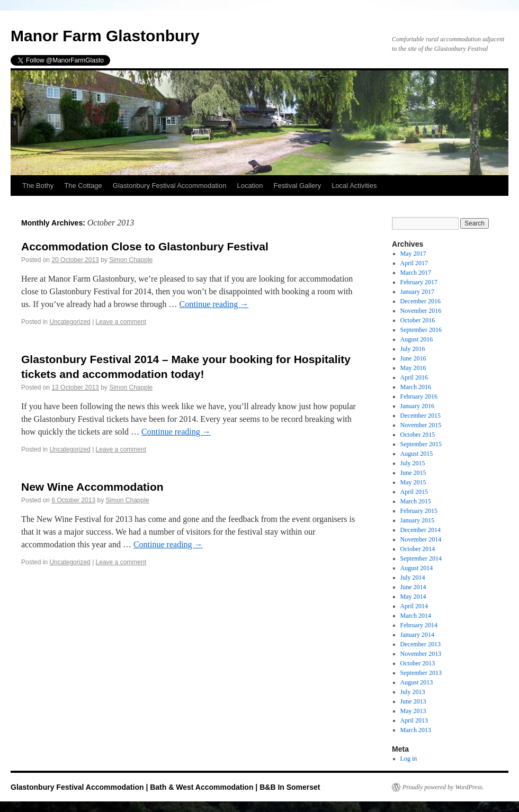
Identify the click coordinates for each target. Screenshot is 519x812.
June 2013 (413, 701)
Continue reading (214, 304)
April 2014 (414, 606)
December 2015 (420, 416)
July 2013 (413, 692)
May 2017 (413, 254)
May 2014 (413, 597)
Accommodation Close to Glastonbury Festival (145, 246)
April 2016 (414, 377)
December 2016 (420, 301)
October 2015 (418, 435)
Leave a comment (121, 322)
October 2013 (418, 663)
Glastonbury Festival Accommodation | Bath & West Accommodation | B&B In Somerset (165, 787)
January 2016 (417, 406)
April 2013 (414, 720)
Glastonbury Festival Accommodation (170, 186)
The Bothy (38, 186)
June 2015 (413, 473)
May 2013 (413, 711)
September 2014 (421, 558)
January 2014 (417, 635)
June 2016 (413, 358)
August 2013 (417, 682)
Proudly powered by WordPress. (443, 787)
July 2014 (413, 578)
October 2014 (418, 549)
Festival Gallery (298, 186)
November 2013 (421, 654)
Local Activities (354, 186)
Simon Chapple (131, 260)
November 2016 (421, 311)
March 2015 (416, 501)
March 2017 (416, 273)
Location (250, 186)
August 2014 (417, 568)
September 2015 (421, 444)
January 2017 (417, 292)
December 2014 (420, 530)
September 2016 (421, 330)
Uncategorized (70, 322)
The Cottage (83, 186)
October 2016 (418, 320)
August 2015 (417, 454)
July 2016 (413, 349)
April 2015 (414, 492)
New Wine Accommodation (92, 487)
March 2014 (416, 616)
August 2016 (417, 339)
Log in (409, 759)
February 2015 (419, 511)
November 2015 (421, 425)
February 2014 (419, 625)
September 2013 (421, 673)
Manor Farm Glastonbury (105, 36)
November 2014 (421, 539)
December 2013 (420, 644)
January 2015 (417, 520)
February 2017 (419, 282)
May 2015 (413, 482)
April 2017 (414, 263)
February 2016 (419, 396)
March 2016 (416, 387)
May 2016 (413, 368)
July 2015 (413, 463)
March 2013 (416, 730)
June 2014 (413, 587)
